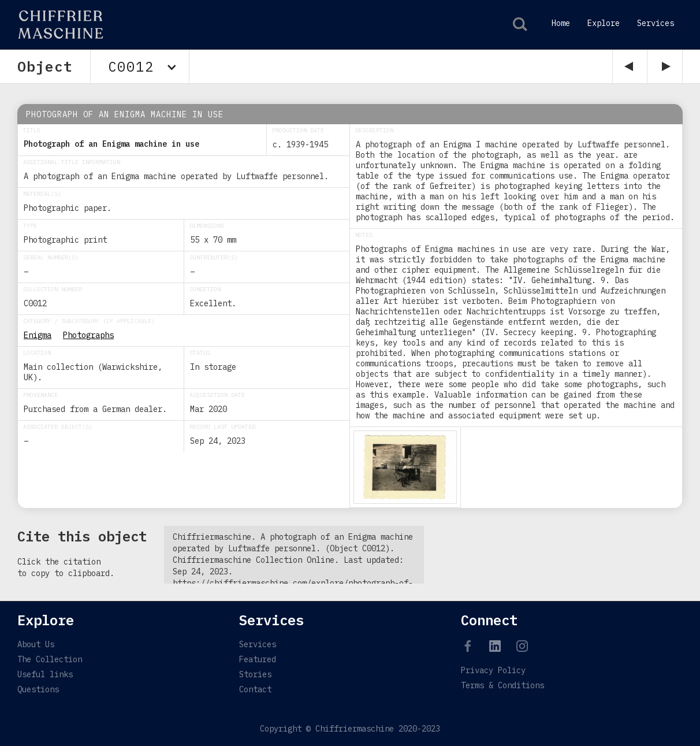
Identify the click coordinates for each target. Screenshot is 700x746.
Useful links (45, 674)
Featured (258, 659)
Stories (255, 674)
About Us (36, 644)
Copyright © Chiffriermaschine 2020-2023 (350, 729)
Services (656, 23)
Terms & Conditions (502, 685)
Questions (38, 689)
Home (561, 23)
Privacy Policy (493, 670)
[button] (140, 66)
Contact (255, 689)
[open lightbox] (405, 467)
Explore (604, 23)
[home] (53, 25)
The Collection (50, 659)
